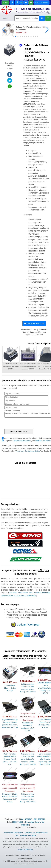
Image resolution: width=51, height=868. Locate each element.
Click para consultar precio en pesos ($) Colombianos (28, 717)
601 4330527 (27, 819)
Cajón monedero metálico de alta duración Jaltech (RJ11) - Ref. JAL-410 (10, 759)
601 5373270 (40, 819)
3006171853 (17, 822)
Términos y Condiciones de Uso (28, 451)
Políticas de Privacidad (22, 441)
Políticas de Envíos (28, 835)
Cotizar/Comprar (34, 323)
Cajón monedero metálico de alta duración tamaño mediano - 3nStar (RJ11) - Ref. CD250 (28, 759)
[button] (47, 30)
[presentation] (25, 424)
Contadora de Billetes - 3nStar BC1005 (10, 688)
